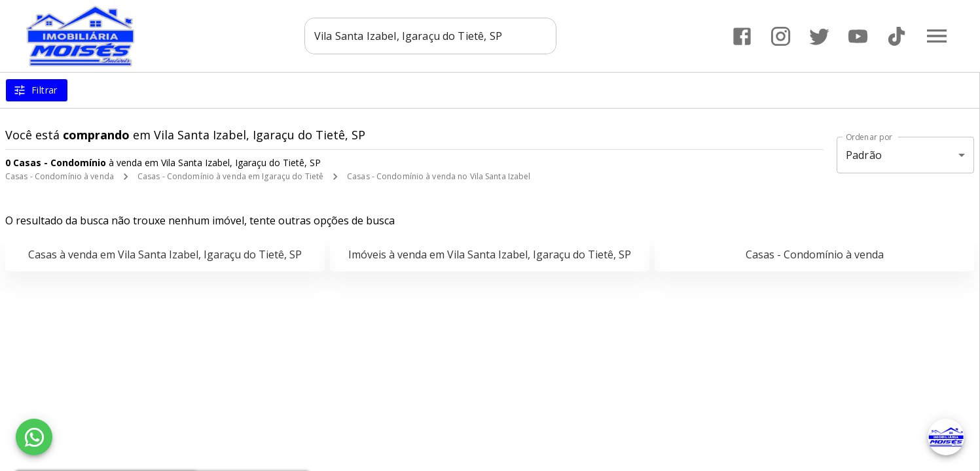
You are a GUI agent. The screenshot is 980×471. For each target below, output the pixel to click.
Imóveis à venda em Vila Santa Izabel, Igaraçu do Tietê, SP (490, 254)
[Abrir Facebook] (742, 36)
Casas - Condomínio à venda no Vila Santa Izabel (439, 176)
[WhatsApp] (34, 437)
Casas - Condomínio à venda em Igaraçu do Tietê (230, 176)
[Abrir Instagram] (781, 36)
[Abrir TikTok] (897, 36)
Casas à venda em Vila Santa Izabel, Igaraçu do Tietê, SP (165, 254)
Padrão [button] (864, 155)
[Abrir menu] (937, 36)
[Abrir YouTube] (858, 36)
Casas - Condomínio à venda (60, 176)
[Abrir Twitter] (819, 36)
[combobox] (430, 36)
